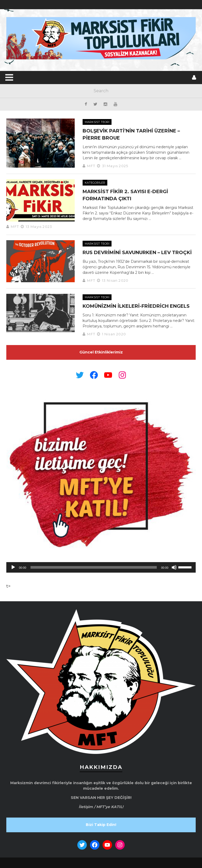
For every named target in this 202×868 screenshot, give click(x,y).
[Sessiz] (174, 567)
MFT (91, 166)
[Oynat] (13, 567)
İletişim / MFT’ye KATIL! (101, 807)
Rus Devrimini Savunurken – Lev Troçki (137, 253)
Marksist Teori (97, 122)
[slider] (94, 567)
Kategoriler (95, 183)
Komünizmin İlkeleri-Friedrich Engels (136, 306)
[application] (101, 567)
